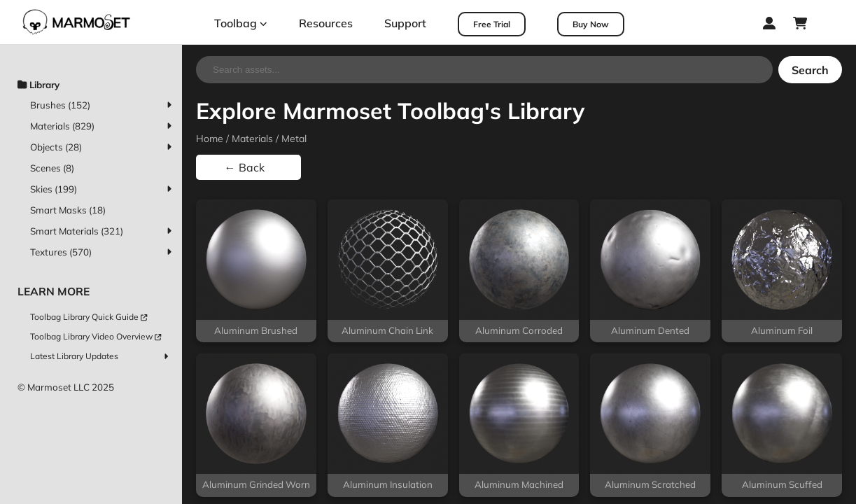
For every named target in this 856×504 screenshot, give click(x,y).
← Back (245, 167)
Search (810, 70)
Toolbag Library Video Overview (96, 336)
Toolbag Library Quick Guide (89, 317)
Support (405, 23)
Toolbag (241, 23)
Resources (326, 23)
